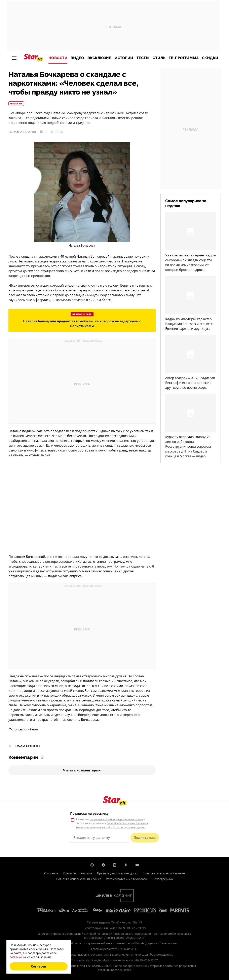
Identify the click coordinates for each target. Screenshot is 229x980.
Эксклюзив (100, 58)
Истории (124, 58)
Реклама (86, 873)
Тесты (143, 58)
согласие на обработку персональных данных (116, 820)
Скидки (210, 58)
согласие (16, 957)
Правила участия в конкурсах (117, 873)
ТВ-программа (184, 58)
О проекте (51, 873)
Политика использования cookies (79, 879)
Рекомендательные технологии (127, 879)
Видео (77, 58)
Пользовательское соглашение (164, 873)
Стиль (159, 58)
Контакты (69, 873)
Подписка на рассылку (89, 813)
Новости (58, 58)
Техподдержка (163, 879)
